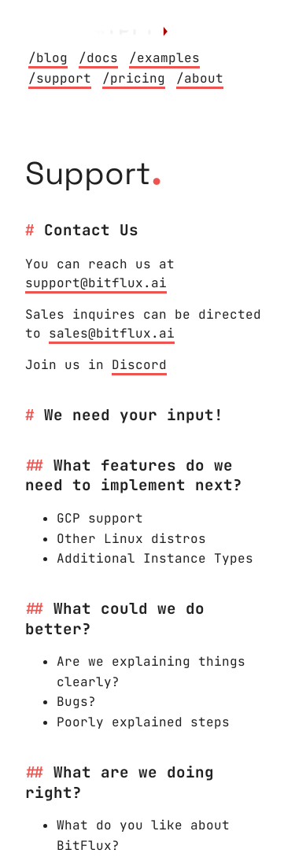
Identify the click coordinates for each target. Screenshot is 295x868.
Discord (139, 365)
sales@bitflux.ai (112, 333)
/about (200, 78)
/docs (98, 58)
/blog (48, 58)
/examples (164, 58)
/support (60, 78)
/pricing (134, 78)
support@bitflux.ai (96, 283)
